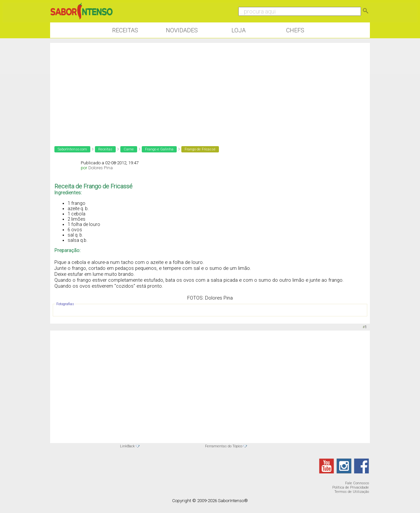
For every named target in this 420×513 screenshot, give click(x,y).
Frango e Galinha (159, 149)
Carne (129, 149)
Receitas (125, 30)
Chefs (295, 30)
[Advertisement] (210, 89)
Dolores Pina (101, 168)
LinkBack (127, 446)
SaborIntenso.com (72, 149)
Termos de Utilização (352, 492)
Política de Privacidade (351, 487)
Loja (239, 30)
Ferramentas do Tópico (224, 446)
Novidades (182, 30)
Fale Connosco (357, 483)
